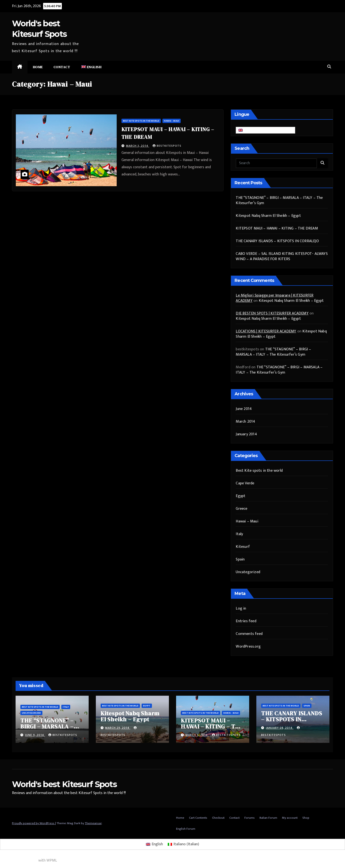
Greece (241, 509)
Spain (240, 559)
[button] (329, 67)
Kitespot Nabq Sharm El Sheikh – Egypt (268, 216)
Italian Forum (268, 818)
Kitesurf (243, 547)
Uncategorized (248, 572)
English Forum (186, 829)
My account (290, 818)
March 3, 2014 (138, 146)
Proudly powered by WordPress (34, 823)
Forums (250, 818)
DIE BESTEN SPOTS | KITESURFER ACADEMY (272, 313)
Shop (306, 818)
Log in (241, 608)
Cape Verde (245, 483)
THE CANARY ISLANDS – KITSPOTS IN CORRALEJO (277, 241)
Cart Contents (198, 818)
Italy (239, 534)
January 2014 (246, 434)
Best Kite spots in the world (141, 121)
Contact (62, 67)
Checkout (218, 818)
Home (38, 67)
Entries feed (246, 621)
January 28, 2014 (280, 728)
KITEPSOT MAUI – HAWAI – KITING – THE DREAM (277, 228)
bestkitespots (167, 146)
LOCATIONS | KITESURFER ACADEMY (266, 331)
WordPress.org (248, 647)
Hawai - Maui (172, 121)
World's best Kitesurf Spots (64, 784)
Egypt (241, 496)
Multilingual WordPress (19, 860)
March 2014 (245, 422)
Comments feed (249, 634)
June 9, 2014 (35, 735)
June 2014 (244, 409)
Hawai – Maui (247, 521)
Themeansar (93, 823)
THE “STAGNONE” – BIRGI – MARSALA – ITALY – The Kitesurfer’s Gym (279, 200)
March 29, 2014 (118, 728)
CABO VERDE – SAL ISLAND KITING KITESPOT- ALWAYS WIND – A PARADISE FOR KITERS (282, 256)
